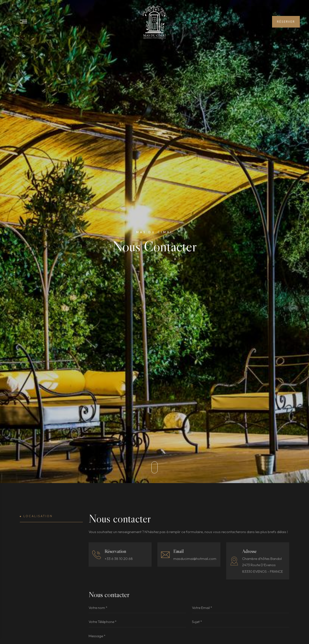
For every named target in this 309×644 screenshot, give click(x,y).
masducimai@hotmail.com (195, 559)
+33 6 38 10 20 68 (119, 559)
